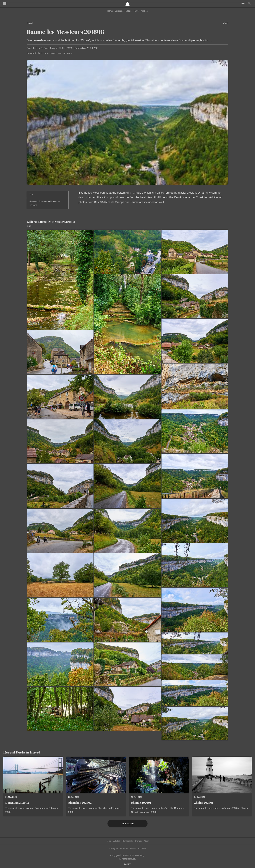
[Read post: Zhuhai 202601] (222, 775)
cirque (53, 53)
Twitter (133, 849)
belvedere (43, 53)
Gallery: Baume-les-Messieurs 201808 (45, 203)
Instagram (114, 849)
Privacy (138, 841)
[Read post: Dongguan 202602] (33, 775)
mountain (68, 53)
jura (59, 53)
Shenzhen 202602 (80, 803)
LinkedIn (124, 849)
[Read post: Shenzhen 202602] (96, 775)
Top (31, 194)
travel (30, 23)
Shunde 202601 (141, 803)
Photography (127, 841)
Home (110, 11)
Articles (144, 11)
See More (127, 824)
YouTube (142, 849)
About (146, 841)
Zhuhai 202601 (204, 803)
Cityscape (119, 11)
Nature (128, 11)
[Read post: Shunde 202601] (159, 775)
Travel (136, 11)
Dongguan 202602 (17, 803)
